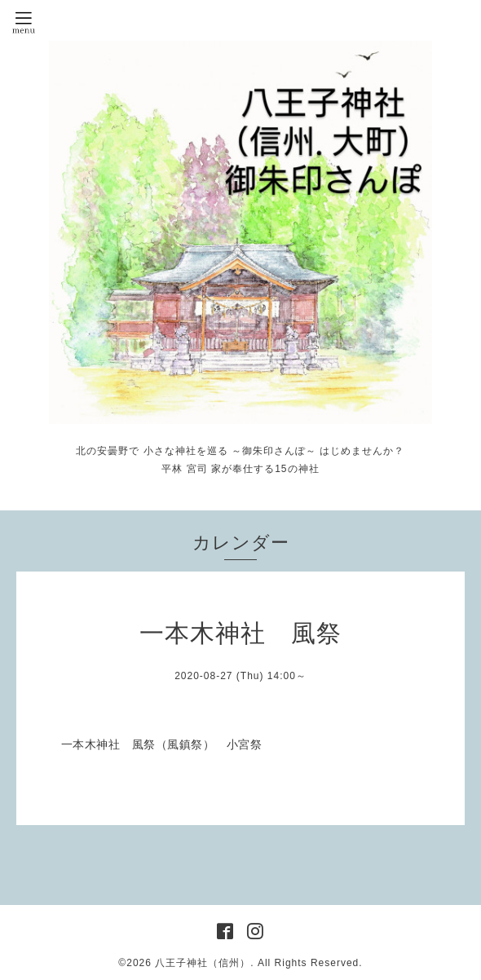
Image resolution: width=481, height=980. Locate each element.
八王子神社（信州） (203, 963)
